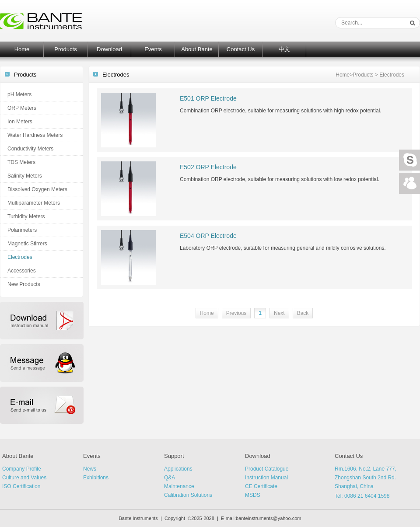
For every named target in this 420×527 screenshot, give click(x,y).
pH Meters (19, 94)
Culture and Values (24, 478)
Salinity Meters (25, 176)
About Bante (197, 49)
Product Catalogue (267, 469)
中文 (284, 49)
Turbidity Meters (26, 216)
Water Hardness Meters (35, 135)
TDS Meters (21, 162)
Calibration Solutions (188, 495)
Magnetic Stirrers (27, 244)
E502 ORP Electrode (208, 167)
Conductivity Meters (30, 149)
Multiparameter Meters (34, 203)
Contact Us (241, 49)
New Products (24, 284)
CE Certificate (261, 486)
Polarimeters (22, 230)
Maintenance (179, 486)
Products (65, 49)
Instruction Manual (266, 478)
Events (153, 49)
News (90, 469)
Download (109, 49)
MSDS (253, 495)
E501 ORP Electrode (208, 98)
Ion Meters (20, 122)
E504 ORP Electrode (208, 236)
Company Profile (22, 469)
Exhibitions (96, 478)
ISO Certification (21, 486)
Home (22, 49)
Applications (178, 469)
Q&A (170, 478)
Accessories (22, 271)
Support (174, 456)
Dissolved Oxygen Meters (37, 189)
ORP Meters (22, 108)
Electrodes (20, 257)
